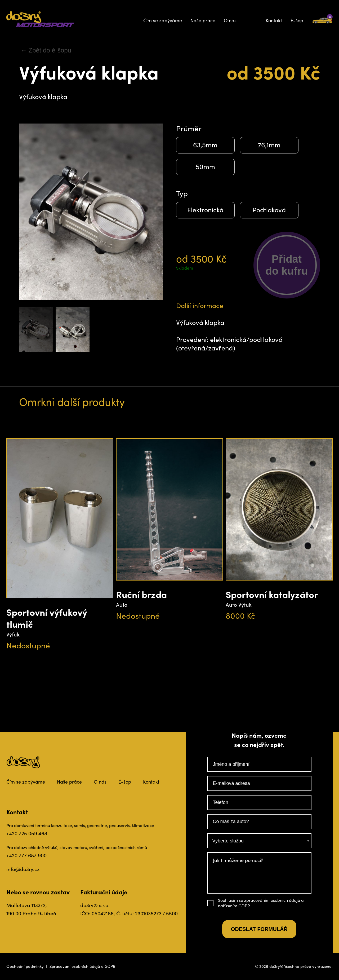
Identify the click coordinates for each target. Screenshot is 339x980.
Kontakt (274, 20)
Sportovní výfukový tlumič (47, 618)
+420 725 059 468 (27, 833)
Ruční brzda (141, 594)
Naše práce (203, 20)
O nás (230, 20)
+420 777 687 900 (26, 855)
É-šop (297, 20)
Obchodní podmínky (25, 966)
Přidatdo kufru (287, 265)
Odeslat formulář (259, 929)
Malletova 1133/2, (27, 905)
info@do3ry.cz (23, 869)
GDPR (244, 906)
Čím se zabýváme (163, 20)
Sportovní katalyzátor (272, 594)
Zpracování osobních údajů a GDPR (82, 966)
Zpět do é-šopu (50, 50)
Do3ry (40, 19)
